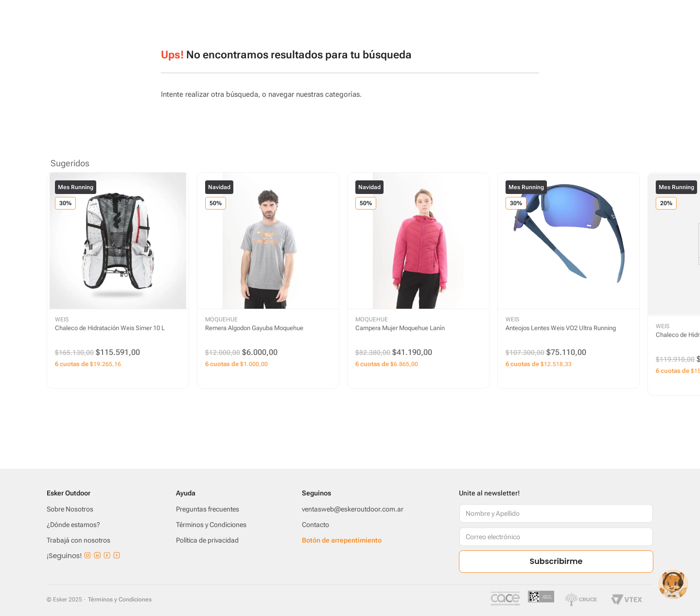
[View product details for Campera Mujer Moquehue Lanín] (418, 281)
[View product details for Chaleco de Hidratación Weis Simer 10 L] (118, 281)
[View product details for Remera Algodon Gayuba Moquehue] (268, 281)
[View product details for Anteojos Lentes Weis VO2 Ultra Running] (569, 281)
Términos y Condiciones (120, 599)
